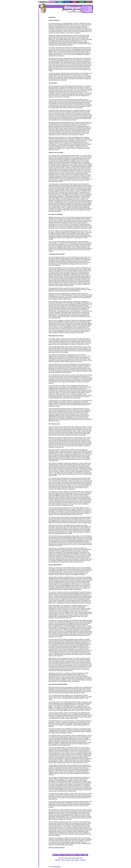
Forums (63, 860)
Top (59, 858)
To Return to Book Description (57, 847)
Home (81, 858)
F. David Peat (57, 867)
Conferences (83, 860)
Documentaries (72, 858)
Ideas (73, 860)
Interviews (68, 860)
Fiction (78, 858)
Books (62, 858)
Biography (77, 860)
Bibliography (58, 860)
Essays (66, 858)
